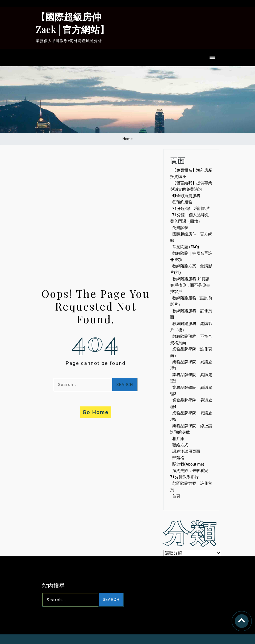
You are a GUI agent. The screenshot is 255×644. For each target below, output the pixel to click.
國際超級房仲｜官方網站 (191, 237)
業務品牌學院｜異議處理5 (191, 416)
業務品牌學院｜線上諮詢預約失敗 (191, 429)
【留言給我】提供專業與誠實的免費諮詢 (191, 186)
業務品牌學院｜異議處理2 (191, 378)
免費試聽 (180, 228)
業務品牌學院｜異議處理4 (191, 403)
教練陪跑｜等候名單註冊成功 (191, 256)
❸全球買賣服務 (186, 196)
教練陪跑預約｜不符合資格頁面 (191, 340)
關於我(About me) (188, 464)
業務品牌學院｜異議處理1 (191, 365)
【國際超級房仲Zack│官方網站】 (73, 23)
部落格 (178, 458)
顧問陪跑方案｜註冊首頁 (191, 487)
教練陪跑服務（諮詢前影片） (191, 301)
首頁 (176, 496)
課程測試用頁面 (186, 451)
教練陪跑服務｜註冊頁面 (191, 314)
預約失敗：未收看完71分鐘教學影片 (189, 474)
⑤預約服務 (182, 202)
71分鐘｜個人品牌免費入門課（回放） (189, 218)
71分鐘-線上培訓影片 (191, 209)
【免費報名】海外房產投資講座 (191, 173)
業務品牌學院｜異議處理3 (191, 391)
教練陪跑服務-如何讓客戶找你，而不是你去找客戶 (190, 285)
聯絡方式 (180, 445)
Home (128, 139)
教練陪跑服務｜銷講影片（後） (191, 327)
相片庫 (178, 439)
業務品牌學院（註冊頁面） (191, 352)
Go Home (96, 412)
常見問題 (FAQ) (186, 247)
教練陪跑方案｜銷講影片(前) (191, 269)
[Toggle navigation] (214, 58)
